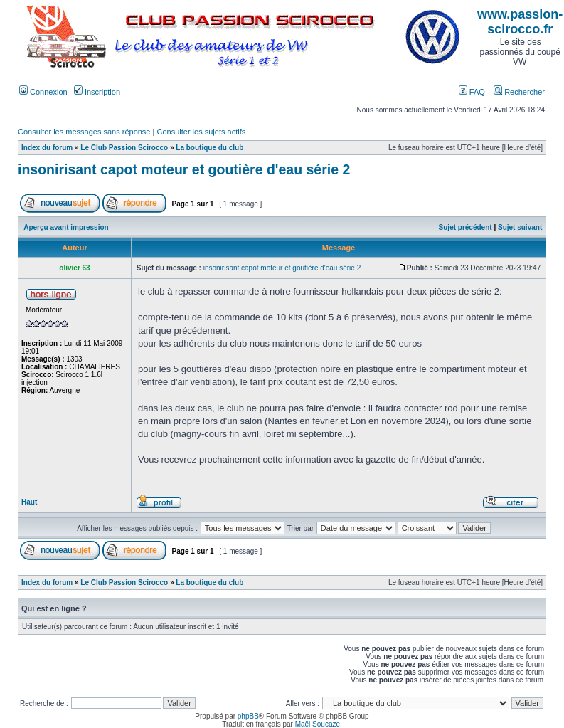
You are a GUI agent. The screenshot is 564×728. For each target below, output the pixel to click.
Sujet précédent (465, 227)
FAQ (472, 92)
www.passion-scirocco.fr (520, 22)
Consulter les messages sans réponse (84, 132)
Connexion (43, 92)
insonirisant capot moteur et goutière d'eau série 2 (184, 169)
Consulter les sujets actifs (201, 132)
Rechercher (519, 92)
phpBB (248, 716)
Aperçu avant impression (66, 227)
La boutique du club (209, 148)
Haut (29, 502)
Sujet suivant (520, 227)
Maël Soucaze (318, 724)
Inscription (97, 92)
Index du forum (47, 148)
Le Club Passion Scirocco (124, 148)
